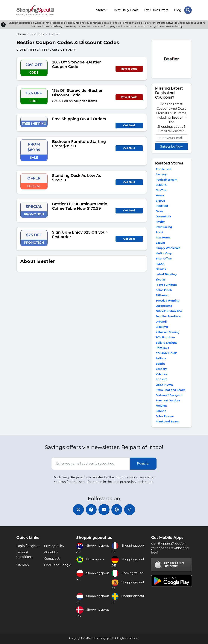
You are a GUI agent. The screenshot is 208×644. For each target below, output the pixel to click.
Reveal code (129, 68)
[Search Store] (188, 10)
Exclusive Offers (156, 10)
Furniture (37, 34)
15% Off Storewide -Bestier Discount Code (77, 92)
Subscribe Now (171, 146)
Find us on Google (58, 565)
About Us (51, 552)
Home (21, 34)
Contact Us (52, 559)
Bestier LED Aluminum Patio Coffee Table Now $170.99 (80, 206)
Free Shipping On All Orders (79, 118)
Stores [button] (101, 10)
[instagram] (130, 509)
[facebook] (91, 509)
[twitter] (78, 509)
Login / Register (28, 546)
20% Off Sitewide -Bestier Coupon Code (76, 64)
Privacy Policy (54, 546)
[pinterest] (117, 509)
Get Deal (129, 125)
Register (143, 463)
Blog (178, 10)
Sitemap (23, 565)
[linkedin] (104, 509)
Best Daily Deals (126, 10)
